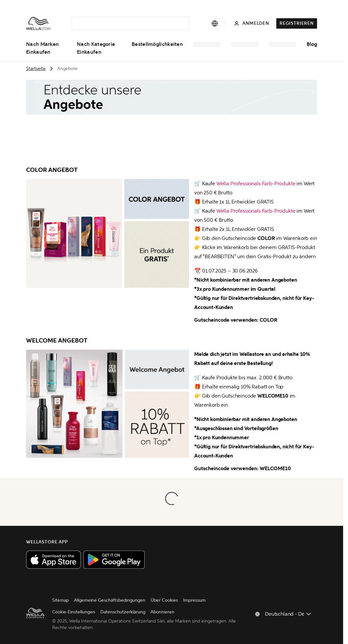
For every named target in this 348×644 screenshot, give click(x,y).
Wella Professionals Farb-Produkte (256, 183)
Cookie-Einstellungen (74, 612)
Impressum (194, 600)
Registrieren (297, 23)
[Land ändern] (288, 614)
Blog (312, 44)
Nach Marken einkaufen (42, 48)
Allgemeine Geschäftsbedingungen (110, 600)
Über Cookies (164, 600)
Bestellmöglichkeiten (157, 44)
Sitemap (60, 600)
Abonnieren (162, 612)
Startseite (36, 69)
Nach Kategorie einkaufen (96, 48)
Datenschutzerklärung (123, 612)
